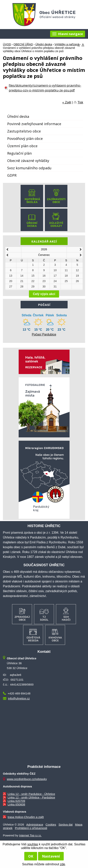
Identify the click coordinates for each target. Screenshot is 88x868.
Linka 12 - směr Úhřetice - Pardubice (31, 797)
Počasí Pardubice (44, 334)
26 (77, 281)
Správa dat (66, 825)
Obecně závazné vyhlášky (28, 161)
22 (33, 281)
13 (11, 276)
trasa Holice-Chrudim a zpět (26, 817)
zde (63, 864)
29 (33, 286)
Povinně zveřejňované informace (34, 124)
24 (55, 281)
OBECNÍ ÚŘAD (23, 44)
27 (11, 286)
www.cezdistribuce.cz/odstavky (27, 779)
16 (44, 276)
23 (44, 281)
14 (22, 276)
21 (22, 281)
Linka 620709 (16, 801)
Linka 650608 (16, 804)
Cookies (51, 825)
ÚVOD (7, 44)
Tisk (80, 102)
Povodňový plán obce (25, 139)
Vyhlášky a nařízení (67, 44)
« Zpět (67, 102)
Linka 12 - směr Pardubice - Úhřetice (31, 794)
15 (33, 276)
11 (66, 270)
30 (44, 286)
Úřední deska (44, 44)
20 (11, 281)
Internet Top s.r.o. (30, 835)
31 (55, 286)
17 (55, 276)
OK (31, 856)
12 (77, 270)
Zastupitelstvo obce (24, 131)
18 (66, 276)
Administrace (35, 825)
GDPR (12, 175)
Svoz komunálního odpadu (29, 168)
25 (66, 281)
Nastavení (51, 856)
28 (22, 286)
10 (55, 270)
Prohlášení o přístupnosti (31, 828)
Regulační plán (19, 153)
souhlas (33, 844)
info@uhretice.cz (19, 698)
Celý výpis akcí (44, 294)
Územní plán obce (22, 146)
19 (77, 276)
